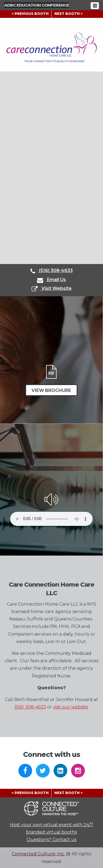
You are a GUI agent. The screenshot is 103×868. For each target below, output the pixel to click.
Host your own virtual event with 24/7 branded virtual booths (51, 828)
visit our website (71, 707)
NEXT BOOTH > (69, 14)
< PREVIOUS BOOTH (30, 14)
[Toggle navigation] (96, 6)
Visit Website (52, 289)
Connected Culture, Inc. (38, 854)
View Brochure (51, 390)
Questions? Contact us (51, 840)
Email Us (51, 280)
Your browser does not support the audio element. (51, 519)
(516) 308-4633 (52, 271)
